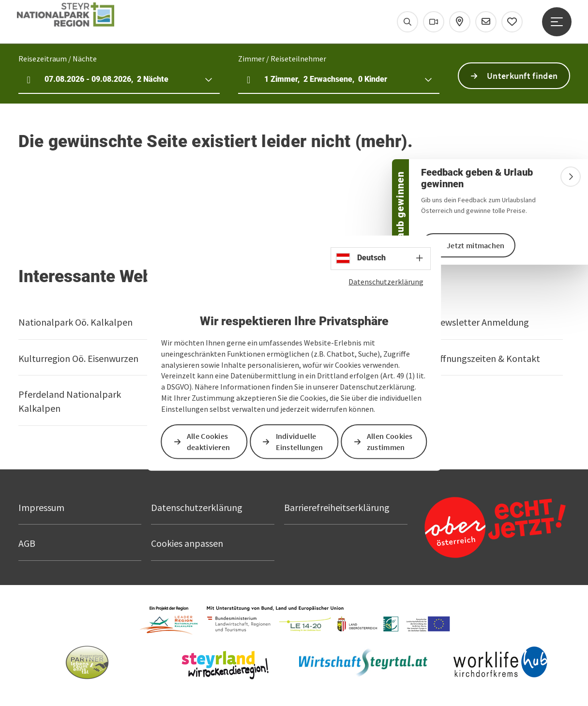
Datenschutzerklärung (386, 281)
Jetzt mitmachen (476, 245)
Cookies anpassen (187, 543)
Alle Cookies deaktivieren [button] (209, 442)
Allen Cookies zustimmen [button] (390, 442)
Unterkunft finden (522, 76)
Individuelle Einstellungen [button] (300, 442)
